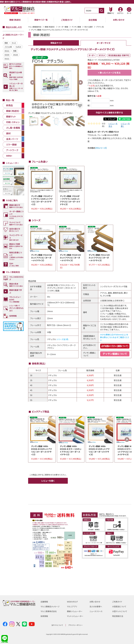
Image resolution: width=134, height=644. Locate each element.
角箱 (15, 51)
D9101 (7, 51)
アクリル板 (8, 47)
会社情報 (93, 20)
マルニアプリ (72, 606)
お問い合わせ (119, 20)
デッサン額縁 (79, 27)
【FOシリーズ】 (101, 148)
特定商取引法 (118, 616)
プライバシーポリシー (76, 625)
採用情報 (44, 616)
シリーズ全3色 (62, 339)
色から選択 (92, 27)
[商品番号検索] (101, 11)
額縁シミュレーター (75, 611)
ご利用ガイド (67, 20)
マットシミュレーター (76, 616)
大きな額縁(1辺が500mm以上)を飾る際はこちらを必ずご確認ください (115, 338)
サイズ (14, 43)
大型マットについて (120, 611)
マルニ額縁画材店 (35, 27)
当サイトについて (57, 625)
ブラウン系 (104, 27)
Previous (33, 82)
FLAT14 (18, 47)
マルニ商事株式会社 (49, 611)
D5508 (7, 55)
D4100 (16, 55)
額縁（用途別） (15, 20)
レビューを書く (125, 125)
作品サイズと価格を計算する (109, 112)
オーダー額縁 (66, 27)
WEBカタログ (73, 602)
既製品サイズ (56, 43)
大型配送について (120, 606)
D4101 (7, 58)
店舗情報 (44, 602)
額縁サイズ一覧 (41, 20)
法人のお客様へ (96, 606)
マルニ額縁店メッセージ (51, 606)
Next (80, 82)
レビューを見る (113, 125)
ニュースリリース (96, 611)
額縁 (6, 43)
